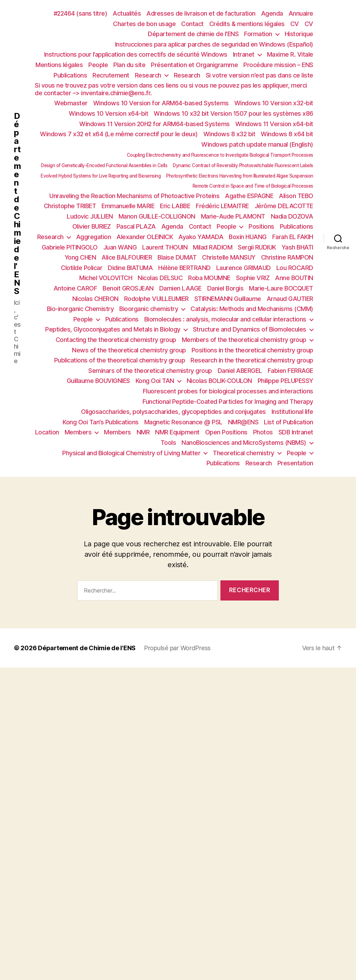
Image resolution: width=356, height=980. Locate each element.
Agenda (272, 13)
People (98, 65)
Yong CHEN (80, 257)
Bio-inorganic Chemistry (80, 309)
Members (78, 432)
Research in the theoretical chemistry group (252, 360)
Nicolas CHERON (95, 299)
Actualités (127, 13)
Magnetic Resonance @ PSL (183, 422)
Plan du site (129, 65)
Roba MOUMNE (209, 278)
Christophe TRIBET (70, 206)
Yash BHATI (297, 247)
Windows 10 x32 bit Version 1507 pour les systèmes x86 (233, 113)
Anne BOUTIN (294, 278)
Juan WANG (120, 247)
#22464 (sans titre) (80, 13)
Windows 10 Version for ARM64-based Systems (161, 103)
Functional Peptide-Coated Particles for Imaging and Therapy (228, 402)
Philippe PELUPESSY (285, 381)
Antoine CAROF (75, 288)
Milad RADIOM (213, 247)
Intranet (244, 54)
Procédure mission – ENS (278, 65)
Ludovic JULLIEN (90, 216)
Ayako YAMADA (201, 237)
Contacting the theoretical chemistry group (116, 340)
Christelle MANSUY (229, 257)
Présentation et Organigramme (194, 65)
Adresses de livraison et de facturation (201, 13)
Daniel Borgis (225, 288)
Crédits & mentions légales (247, 24)
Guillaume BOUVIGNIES (98, 381)
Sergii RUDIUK (257, 247)
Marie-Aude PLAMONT (233, 216)
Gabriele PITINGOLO (70, 247)
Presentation (295, 463)
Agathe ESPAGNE (249, 196)
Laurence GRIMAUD (244, 268)
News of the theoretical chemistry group (129, 350)
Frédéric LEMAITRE (222, 206)
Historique (299, 34)
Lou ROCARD (295, 268)
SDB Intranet (296, 432)
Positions (261, 226)
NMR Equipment (177, 432)
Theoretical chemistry (244, 453)
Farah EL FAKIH (293, 237)
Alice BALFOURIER (127, 257)
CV (295, 24)
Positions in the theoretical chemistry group (252, 350)
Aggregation (94, 237)
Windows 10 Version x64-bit (108, 113)
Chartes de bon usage (144, 24)
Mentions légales (59, 65)
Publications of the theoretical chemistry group (120, 360)
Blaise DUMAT (177, 257)
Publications (70, 75)
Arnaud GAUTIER (290, 299)
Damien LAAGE (180, 288)
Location (47, 432)
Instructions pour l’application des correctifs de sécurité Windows (136, 54)
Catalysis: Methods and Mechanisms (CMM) (252, 309)
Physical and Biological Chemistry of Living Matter (131, 453)
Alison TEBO (296, 196)
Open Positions (226, 432)
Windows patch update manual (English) (257, 144)
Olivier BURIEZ (92, 226)
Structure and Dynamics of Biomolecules (250, 329)
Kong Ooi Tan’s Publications (101, 422)
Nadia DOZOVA (292, 216)
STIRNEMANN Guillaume (228, 299)
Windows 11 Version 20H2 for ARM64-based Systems (155, 124)
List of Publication (289, 422)
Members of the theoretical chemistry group (244, 340)
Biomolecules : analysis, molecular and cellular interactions (225, 319)
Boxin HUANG (248, 237)
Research (148, 75)
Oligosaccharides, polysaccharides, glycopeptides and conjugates (173, 412)
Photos (263, 432)
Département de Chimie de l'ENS (17, 204)
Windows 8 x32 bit (229, 134)
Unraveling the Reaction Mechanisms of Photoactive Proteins (134, 196)
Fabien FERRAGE (290, 371)
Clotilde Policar (82, 268)
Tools (168, 443)
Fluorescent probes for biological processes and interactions (228, 391)
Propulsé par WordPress (177, 648)
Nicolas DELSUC (160, 278)
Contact (192, 24)
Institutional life (292, 412)
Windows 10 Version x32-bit (274, 103)
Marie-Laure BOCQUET (281, 288)
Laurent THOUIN (165, 247)
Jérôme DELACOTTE (284, 206)
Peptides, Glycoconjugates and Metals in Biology (113, 329)
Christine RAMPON (287, 257)
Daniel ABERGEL (240, 371)
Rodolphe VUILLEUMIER (156, 299)
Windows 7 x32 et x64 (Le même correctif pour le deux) (119, 134)
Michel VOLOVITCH (106, 278)
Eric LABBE (175, 206)
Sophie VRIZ (253, 278)
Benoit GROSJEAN (128, 288)
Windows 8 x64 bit (287, 134)
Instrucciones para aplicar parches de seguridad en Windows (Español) (214, 44)
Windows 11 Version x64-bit (274, 124)
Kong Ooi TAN (155, 381)
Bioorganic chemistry (149, 309)
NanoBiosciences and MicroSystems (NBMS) (244, 443)
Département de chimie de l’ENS (193, 34)
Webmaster (71, 103)
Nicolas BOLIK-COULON (219, 381)
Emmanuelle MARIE (128, 206)
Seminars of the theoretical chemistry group (150, 371)
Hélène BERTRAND (184, 268)
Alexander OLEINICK (145, 237)
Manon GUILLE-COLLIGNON (157, 216)
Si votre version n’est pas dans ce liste (260, 75)
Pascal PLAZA (136, 226)
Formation (258, 34)
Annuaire (301, 13)
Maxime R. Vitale (290, 54)
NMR (143, 432)
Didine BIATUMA (130, 268)
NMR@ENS (243, 422)
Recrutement (111, 75)
